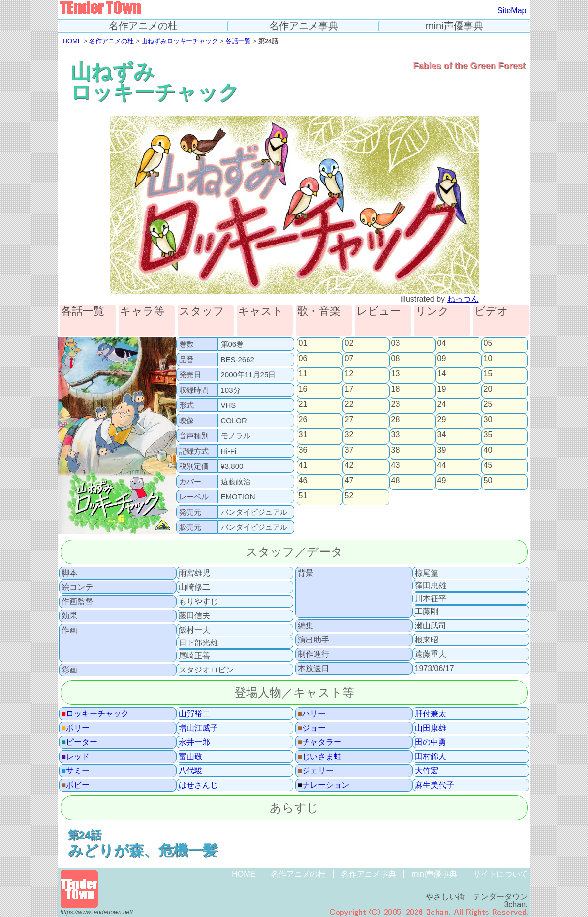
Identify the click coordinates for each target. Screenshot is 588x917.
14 (442, 374)
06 (303, 359)
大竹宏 (427, 771)
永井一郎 (194, 742)
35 (488, 435)
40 (488, 450)
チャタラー (320, 742)
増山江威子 (198, 728)
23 (396, 404)
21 (303, 404)
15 (488, 374)
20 (488, 389)
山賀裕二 (194, 714)
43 (396, 465)
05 (488, 343)
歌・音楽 (319, 312)
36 (303, 450)
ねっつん (463, 299)
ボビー (76, 785)
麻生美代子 (434, 785)
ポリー (76, 728)
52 (349, 496)
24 (442, 404)
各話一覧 (238, 41)
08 (396, 359)
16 (303, 389)
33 (396, 435)
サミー (76, 771)
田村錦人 (431, 757)
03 (396, 343)
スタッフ (202, 312)
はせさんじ (198, 785)
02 (349, 343)
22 (349, 404)
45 (488, 465)
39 (442, 450)
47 (349, 481)
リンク (432, 312)
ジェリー (316, 771)
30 (488, 420)
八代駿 (190, 771)
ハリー (312, 714)
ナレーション (324, 785)
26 (303, 420)
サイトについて (500, 874)
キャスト (261, 312)
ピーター (80, 742)
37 (349, 450)
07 (349, 359)
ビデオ (491, 312)
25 (488, 404)
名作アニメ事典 (304, 26)
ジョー (312, 728)
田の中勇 (431, 742)
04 (442, 343)
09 (442, 359)
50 (488, 481)
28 (396, 420)
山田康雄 (431, 728)
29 (442, 420)
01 (303, 343)
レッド (76, 757)
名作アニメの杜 (143, 26)
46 (303, 481)
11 (303, 374)
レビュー (379, 312)
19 (442, 389)
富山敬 (190, 757)
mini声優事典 (454, 26)
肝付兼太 (431, 714)
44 (442, 465)
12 (349, 374)
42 (349, 465)
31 (303, 435)
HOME (73, 41)
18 (396, 389)
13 (396, 374)
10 (488, 359)
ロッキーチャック (95, 714)
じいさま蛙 (320, 757)
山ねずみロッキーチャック (180, 41)
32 (349, 435)
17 (349, 389)
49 (442, 481)
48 (396, 481)
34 (442, 435)
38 (396, 450)
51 (303, 496)
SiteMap (512, 11)
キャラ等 (142, 312)
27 (349, 420)
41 (303, 465)
